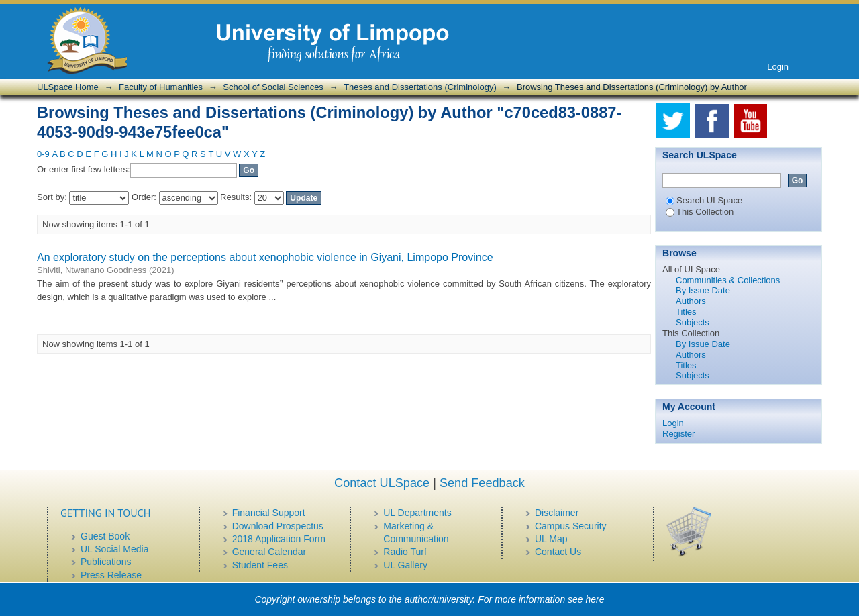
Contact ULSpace (382, 483)
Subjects (693, 322)
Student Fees (260, 565)
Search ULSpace (704, 200)
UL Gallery (405, 565)
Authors (691, 301)
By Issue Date (703, 290)
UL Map (551, 539)
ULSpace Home (68, 87)
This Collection (700, 212)
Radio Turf (405, 552)
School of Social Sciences (273, 87)
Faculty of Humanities (161, 87)
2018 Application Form (279, 539)
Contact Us (558, 552)
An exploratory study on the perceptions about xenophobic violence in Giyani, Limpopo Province (265, 257)
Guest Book (105, 536)
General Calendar (269, 552)
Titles (686, 312)
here (595, 599)
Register (678, 434)
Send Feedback (482, 483)
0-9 (43, 154)
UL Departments (417, 513)
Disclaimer (557, 513)
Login (778, 67)
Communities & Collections (728, 280)
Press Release (111, 575)
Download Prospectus (278, 526)
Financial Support (269, 513)
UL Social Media (114, 549)
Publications (106, 562)
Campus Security (571, 526)
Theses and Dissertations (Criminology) (420, 87)
